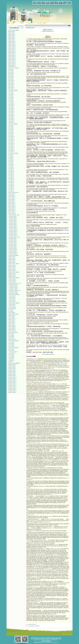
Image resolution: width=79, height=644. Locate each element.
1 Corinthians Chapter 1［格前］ (14, 215)
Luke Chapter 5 (11, 96)
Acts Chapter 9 (11, 164)
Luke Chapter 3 (11, 93)
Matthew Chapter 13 (12, 47)
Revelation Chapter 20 (12, 390)
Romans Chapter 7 (12, 201)
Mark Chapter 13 (11, 85)
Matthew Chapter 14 (12, 48)
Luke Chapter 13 (11, 107)
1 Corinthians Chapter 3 (13, 218)
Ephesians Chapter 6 (12, 271)
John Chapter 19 (11, 149)
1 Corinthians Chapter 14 (13, 233)
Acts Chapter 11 (11, 167)
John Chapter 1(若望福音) (13, 124)
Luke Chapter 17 (11, 113)
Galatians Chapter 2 (12, 257)
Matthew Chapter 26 (12, 65)
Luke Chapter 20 (11, 117)
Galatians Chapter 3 (12, 258)
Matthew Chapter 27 (12, 67)
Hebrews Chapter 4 (12, 318)
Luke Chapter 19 (11, 115)
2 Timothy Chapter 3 (12, 306)
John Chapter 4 (11, 128)
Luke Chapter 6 (11, 97)
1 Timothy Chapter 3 (12, 297)
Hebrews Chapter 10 (12, 327)
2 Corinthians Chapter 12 (13, 253)
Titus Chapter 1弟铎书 (12, 309)
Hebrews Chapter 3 (12, 317)
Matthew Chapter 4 (12, 34)
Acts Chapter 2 (11, 155)
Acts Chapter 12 (11, 169)
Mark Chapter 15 (11, 88)
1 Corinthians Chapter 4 (13, 219)
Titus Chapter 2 (11, 310)
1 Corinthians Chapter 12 (13, 230)
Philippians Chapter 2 (12, 274)
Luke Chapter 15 (11, 110)
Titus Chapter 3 (11, 311)
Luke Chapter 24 (11, 122)
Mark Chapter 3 (11, 71)
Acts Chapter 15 (11, 173)
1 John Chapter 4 (11, 356)
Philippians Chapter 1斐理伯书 (14, 272)
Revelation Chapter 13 (12, 380)
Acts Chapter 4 (11, 157)
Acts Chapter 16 (11, 174)
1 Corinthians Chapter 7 (13, 223)
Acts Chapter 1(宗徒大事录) (13, 153)
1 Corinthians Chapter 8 (13, 225)
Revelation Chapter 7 (12, 372)
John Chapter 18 (11, 148)
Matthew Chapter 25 (12, 64)
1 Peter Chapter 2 (12, 342)
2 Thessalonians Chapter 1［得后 (14, 290)
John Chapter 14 (11, 142)
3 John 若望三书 (11, 360)
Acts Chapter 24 (11, 185)
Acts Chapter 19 (11, 178)
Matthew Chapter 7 (12, 39)
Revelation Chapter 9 (12, 374)
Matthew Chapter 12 (12, 46)
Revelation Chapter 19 (12, 388)
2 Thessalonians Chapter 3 (13, 293)
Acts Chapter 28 (11, 191)
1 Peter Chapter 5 (12, 346)
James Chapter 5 (11, 338)
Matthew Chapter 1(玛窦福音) (14, 30)
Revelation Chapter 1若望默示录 (14, 363)
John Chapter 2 (11, 125)
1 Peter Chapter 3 (12, 344)
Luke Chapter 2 (11, 92)
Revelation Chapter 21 (12, 391)
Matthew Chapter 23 (12, 61)
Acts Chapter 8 (11, 163)
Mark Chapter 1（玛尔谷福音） (14, 68)
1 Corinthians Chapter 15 (13, 234)
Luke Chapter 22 (11, 120)
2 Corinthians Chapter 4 (13, 241)
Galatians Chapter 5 (12, 261)
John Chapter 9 (11, 135)
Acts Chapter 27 (11, 190)
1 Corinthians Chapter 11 (13, 229)
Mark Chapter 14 (11, 86)
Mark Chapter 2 (11, 69)
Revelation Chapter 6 (12, 370)
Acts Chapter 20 (11, 180)
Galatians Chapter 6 (12, 262)
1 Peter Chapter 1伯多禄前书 (13, 341)
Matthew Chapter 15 (12, 50)
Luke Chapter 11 (11, 104)
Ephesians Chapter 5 (12, 269)
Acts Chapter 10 (11, 166)
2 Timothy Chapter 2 (12, 304)
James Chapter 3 (11, 335)
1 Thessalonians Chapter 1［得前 (14, 283)
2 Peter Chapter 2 (12, 349)
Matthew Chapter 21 (12, 58)
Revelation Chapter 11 (12, 377)
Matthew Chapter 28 (12, 339)
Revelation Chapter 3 (12, 366)
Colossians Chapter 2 (12, 279)
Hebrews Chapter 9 (12, 325)
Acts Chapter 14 (11, 171)
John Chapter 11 (11, 138)
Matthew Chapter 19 (12, 55)
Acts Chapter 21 (11, 181)
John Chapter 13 (11, 141)
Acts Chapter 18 (11, 177)
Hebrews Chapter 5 (12, 320)
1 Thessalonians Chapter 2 (13, 285)
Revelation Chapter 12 (12, 379)
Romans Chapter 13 (12, 209)
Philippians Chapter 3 (12, 275)
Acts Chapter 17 (11, 176)
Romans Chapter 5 (12, 198)
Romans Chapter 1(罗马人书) (14, 192)
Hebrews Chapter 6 (12, 321)
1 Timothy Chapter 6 (12, 302)
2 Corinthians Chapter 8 (13, 247)
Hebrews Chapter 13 (12, 331)
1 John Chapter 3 (11, 355)
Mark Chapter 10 (11, 81)
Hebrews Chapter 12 (12, 330)
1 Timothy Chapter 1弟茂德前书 (14, 295)
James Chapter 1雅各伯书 (13, 332)
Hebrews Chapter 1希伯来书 (13, 314)
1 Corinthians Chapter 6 (13, 222)
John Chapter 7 (11, 132)
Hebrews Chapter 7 (12, 323)
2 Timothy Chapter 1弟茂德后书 (14, 303)
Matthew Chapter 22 (12, 60)
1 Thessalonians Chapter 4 (13, 288)
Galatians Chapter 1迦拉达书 (13, 255)
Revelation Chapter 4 (12, 367)
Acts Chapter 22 (11, 183)
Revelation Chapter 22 (12, 393)
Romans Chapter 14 (12, 211)
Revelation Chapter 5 (12, 369)
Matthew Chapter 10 (12, 43)
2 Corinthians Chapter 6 (13, 244)
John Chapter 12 (11, 139)
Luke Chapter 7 (11, 99)
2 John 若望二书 (11, 359)
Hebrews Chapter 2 (12, 316)
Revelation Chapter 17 (12, 386)
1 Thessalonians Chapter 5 (13, 289)
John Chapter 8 (11, 134)
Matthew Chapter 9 (12, 41)
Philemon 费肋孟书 (12, 313)
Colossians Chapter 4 (12, 282)
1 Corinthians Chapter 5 (13, 220)
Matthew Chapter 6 (12, 37)
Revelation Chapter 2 (12, 365)
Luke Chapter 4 (11, 95)
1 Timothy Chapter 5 (12, 300)
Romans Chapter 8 (12, 202)
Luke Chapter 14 (11, 109)
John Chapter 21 (11, 152)
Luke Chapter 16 (11, 111)
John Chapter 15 (11, 143)
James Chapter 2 (11, 334)
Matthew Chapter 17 (12, 53)
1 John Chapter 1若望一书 (13, 352)
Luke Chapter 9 (11, 102)
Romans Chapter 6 (12, 199)
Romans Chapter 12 (12, 208)
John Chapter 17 (11, 146)
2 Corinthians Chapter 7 (13, 246)
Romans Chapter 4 (12, 197)
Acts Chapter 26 (11, 188)
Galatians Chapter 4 (12, 260)
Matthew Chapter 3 (12, 33)
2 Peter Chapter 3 (12, 351)
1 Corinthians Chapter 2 (13, 216)
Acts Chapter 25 (11, 187)
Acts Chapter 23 (11, 184)
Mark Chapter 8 (11, 78)
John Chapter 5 (11, 129)
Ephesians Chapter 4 (12, 268)
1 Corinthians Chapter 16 (13, 236)
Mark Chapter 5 (11, 74)
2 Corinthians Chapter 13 (13, 254)
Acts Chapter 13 (11, 170)
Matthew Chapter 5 (12, 36)
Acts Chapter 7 (11, 162)
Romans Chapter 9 (12, 204)
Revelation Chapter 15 (12, 383)
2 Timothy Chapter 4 (12, 307)
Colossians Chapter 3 (12, 281)
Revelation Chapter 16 (12, 384)
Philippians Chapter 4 (12, 276)
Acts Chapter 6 (11, 160)
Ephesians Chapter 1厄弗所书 (14, 264)
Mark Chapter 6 (11, 75)
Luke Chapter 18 (11, 114)
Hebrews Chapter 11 (12, 328)
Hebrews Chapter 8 (12, 324)
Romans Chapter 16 (12, 213)
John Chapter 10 (11, 136)
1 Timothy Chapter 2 (12, 296)
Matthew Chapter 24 (12, 62)
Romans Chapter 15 (12, 212)
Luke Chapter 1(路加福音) (13, 90)
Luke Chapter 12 (11, 106)
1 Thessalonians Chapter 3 (13, 286)
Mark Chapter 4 (11, 72)
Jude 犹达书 (11, 362)
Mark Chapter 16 (11, 89)
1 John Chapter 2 (11, 353)
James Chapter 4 (11, 337)
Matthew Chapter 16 (12, 51)
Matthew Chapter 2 (12, 32)
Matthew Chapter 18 (12, 54)
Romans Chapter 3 (12, 195)
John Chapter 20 (11, 150)
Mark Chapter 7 (11, 76)
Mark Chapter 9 (11, 79)
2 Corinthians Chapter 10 (13, 250)
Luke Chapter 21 (11, 118)
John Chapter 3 (11, 127)
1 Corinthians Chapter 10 (13, 227)
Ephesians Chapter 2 (12, 265)
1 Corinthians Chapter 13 (13, 232)
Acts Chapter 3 (11, 156)
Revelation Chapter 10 (12, 376)
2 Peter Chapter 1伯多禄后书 (13, 348)
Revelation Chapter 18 (12, 387)
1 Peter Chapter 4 (12, 345)
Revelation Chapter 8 (12, 373)
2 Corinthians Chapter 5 (13, 243)
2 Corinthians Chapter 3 (13, 240)
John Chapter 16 (11, 145)
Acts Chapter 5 (11, 159)
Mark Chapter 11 (11, 82)
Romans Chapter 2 (12, 194)
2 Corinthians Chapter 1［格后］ (14, 237)
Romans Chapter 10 (12, 205)
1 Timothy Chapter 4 (12, 299)
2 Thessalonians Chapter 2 (13, 292)
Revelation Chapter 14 (12, 381)
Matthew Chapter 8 (12, 40)
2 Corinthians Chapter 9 (13, 248)
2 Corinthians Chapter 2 (13, 239)
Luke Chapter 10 (11, 103)
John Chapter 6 (11, 131)
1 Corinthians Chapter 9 (13, 226)
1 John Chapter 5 (11, 358)
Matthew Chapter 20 (12, 57)
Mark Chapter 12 (11, 83)
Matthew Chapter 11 (12, 44)
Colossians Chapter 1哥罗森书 (14, 278)
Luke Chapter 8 (11, 100)
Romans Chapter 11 (12, 206)
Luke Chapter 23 (11, 121)
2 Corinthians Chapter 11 (13, 251)
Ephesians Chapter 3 (12, 267)
